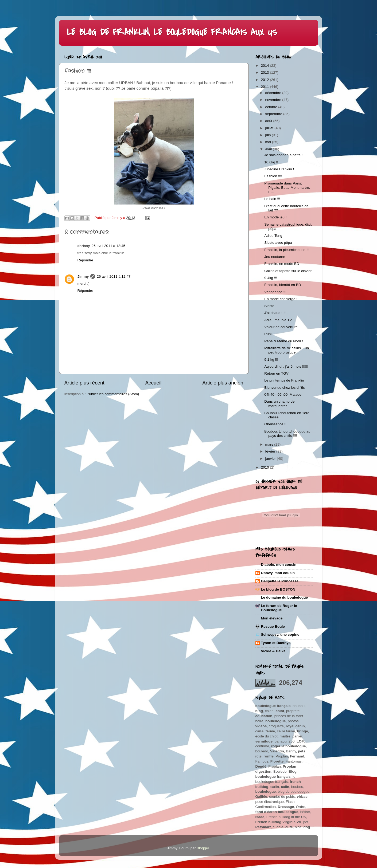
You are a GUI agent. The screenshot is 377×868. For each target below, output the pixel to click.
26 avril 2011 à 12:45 (108, 246)
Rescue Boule (273, 627)
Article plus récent (84, 383)
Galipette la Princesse (280, 581)
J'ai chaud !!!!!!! (276, 313)
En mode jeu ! (275, 217)
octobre (272, 107)
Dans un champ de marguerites (279, 404)
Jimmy (83, 276)
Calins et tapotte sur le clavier (288, 271)
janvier (271, 459)
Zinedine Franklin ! (279, 169)
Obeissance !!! (276, 424)
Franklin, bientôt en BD (283, 285)
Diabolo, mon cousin (279, 565)
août (269, 121)
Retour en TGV (276, 373)
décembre (274, 93)
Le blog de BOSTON (278, 589)
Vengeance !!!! (276, 292)
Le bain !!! (272, 199)
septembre (274, 114)
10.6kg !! (271, 162)
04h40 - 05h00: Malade (283, 394)
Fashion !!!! (273, 176)
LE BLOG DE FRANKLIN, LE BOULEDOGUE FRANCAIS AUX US (172, 32)
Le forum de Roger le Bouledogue (279, 608)
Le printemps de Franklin (284, 380)
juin (269, 135)
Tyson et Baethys (276, 643)
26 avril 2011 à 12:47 (114, 276)
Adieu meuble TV (278, 320)
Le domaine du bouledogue (285, 597)
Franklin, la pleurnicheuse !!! (287, 250)
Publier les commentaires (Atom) (113, 394)
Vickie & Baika (273, 651)
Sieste (269, 306)
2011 (265, 87)
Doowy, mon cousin (278, 573)
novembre (274, 100)
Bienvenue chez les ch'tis (284, 388)
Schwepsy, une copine (280, 635)
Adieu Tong (273, 236)
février (271, 451)
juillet (270, 128)
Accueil (153, 383)
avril (269, 149)
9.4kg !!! (271, 278)
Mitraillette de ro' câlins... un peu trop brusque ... (287, 350)
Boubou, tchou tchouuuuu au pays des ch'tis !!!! (287, 433)
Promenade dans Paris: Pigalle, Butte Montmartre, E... (287, 188)
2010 (265, 467)
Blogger (203, 848)
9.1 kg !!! (271, 360)
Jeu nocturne (275, 257)
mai (269, 142)
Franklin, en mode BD (282, 264)
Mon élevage (272, 618)
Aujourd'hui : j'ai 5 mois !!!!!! (286, 366)
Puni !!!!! (271, 334)
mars (270, 444)
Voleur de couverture (281, 327)
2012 (265, 80)
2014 (265, 66)
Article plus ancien (223, 383)
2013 (265, 72)
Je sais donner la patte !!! (284, 155)
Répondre (85, 260)
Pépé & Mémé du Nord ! (284, 341)
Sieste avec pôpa (278, 243)
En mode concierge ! (281, 299)
